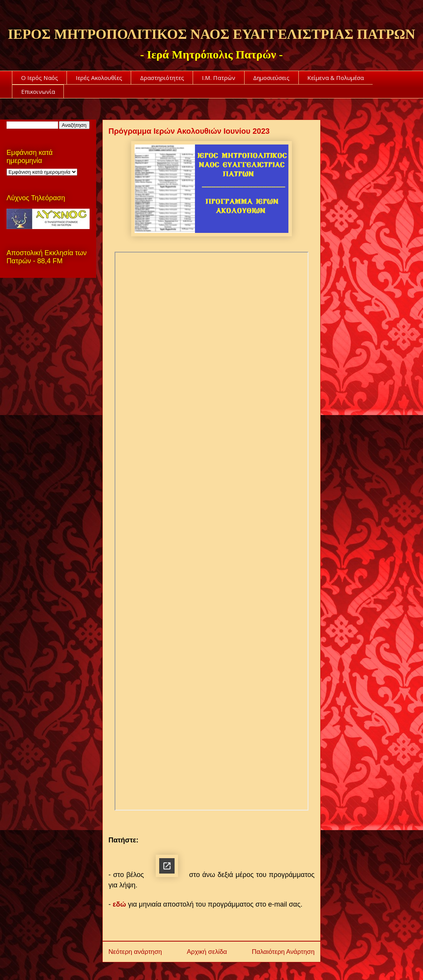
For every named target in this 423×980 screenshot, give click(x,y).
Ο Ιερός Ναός (40, 78)
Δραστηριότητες (162, 78)
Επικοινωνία (38, 91)
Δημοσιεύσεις (271, 78)
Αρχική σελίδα (207, 951)
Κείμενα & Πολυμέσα (336, 78)
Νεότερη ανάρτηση (135, 951)
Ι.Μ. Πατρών (219, 78)
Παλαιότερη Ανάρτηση (283, 951)
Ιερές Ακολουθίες (99, 78)
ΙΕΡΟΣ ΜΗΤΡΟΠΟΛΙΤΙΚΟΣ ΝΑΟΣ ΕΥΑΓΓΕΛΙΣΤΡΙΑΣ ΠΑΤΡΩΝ (211, 34)
